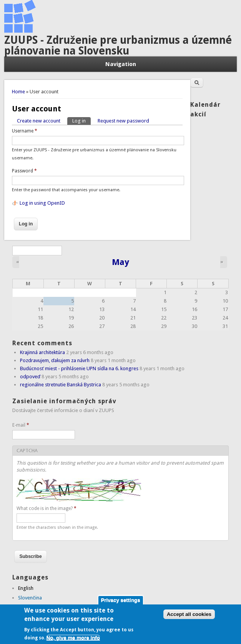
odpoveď (30, 377)
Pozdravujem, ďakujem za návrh (55, 360)
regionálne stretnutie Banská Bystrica (61, 385)
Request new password (123, 121)
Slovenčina (30, 598)
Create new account (39, 121)
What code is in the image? (47, 508)
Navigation (121, 64)
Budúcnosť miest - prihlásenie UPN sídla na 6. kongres (79, 368)
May (120, 262)
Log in (81, 120)
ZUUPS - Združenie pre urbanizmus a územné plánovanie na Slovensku (118, 46)
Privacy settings (120, 604)
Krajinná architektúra (42, 352)
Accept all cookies (189, 618)
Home (18, 92)
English (26, 588)
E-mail (21, 425)
